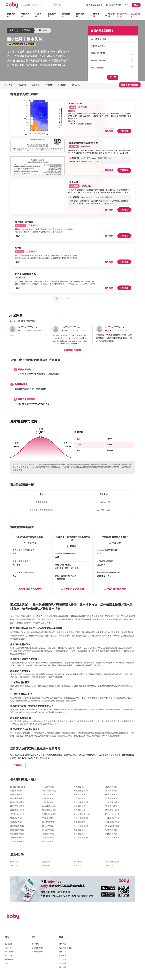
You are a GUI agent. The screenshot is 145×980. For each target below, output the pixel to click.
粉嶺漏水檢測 (80, 800)
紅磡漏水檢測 (80, 808)
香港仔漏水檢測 (49, 824)
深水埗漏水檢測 (49, 792)
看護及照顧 (80, 15)
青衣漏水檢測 (111, 792)
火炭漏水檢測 (80, 812)
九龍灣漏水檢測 (112, 824)
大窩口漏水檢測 (112, 839)
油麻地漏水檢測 (49, 816)
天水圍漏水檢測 (81, 792)
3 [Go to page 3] (67, 300)
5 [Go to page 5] (78, 300)
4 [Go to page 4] (72, 300)
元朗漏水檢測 (80, 788)
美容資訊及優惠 (65, 949)
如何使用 (35, 946)
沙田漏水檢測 (48, 788)
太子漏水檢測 (80, 832)
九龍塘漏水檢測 (17, 832)
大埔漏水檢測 (80, 796)
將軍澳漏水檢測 (17, 800)
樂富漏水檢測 (16, 820)
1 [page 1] (57, 300)
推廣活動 (63, 965)
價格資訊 (63, 946)
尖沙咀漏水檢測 (49, 808)
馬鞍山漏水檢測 (81, 804)
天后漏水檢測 (48, 843)
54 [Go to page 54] (88, 300)
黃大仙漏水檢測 (112, 804)
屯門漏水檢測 (16, 792)
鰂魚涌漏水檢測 (17, 835)
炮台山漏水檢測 (81, 839)
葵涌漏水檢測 (16, 824)
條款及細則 (9, 953)
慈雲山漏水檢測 (17, 804)
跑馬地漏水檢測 (112, 816)
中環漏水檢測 (48, 820)
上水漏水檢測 (48, 796)
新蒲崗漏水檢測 (17, 839)
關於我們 (8, 946)
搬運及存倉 (52, 15)
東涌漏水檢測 (80, 835)
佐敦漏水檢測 (111, 832)
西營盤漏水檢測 (112, 812)
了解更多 (18, 767)
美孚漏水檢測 (48, 828)
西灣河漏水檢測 (17, 828)
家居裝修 (38, 15)
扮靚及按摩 (11, 15)
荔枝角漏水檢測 (17, 808)
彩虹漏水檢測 (48, 832)
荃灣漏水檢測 (111, 788)
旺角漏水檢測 (111, 796)
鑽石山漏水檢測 (112, 828)
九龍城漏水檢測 (112, 820)
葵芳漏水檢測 (111, 835)
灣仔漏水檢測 (111, 808)
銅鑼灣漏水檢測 (17, 812)
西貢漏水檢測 (48, 835)
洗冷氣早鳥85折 (122, 15)
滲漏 (94, 618)
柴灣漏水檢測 (111, 800)
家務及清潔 (25, 15)
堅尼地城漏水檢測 (82, 816)
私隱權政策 (9, 961)
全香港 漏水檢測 (18, 788)
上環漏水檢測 (48, 839)
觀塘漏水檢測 (16, 796)
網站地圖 (63, 969)
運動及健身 (66, 15)
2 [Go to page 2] (62, 300)
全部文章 (63, 953)
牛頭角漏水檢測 (81, 828)
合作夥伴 (63, 961)
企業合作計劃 (37, 949)
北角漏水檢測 (48, 800)
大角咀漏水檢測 (81, 820)
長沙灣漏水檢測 (49, 812)
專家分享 (63, 957)
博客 (6, 965)
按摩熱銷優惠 (135, 15)
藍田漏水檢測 (80, 824)
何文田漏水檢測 (17, 816)
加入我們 (8, 957)
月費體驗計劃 (37, 953)
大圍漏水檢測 (48, 804)
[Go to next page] (94, 300)
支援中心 (8, 949)
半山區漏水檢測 (17, 843)
